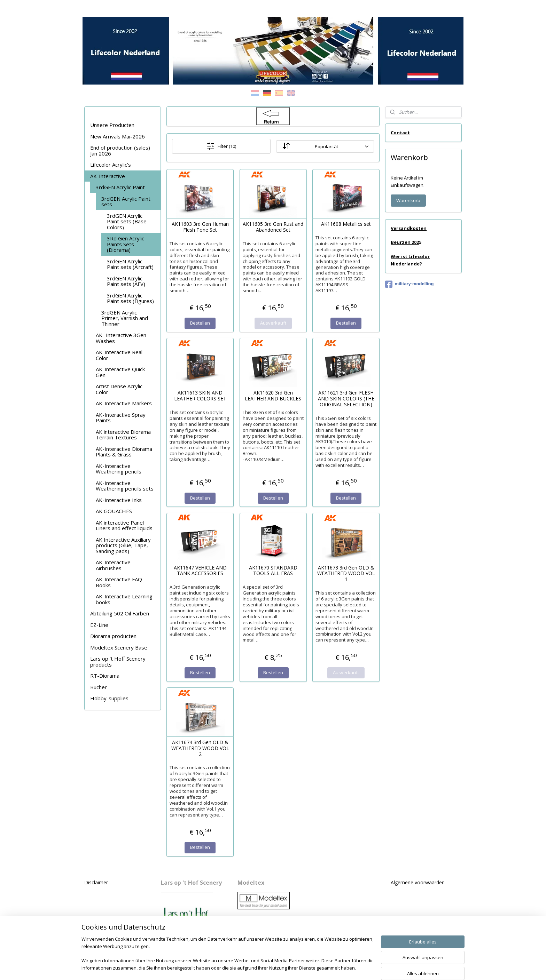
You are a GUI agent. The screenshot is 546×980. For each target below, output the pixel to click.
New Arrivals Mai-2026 (118, 136)
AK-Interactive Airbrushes (113, 565)
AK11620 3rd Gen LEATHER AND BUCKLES (273, 396)
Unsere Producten (112, 125)
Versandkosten (409, 228)
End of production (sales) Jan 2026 (120, 150)
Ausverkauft (273, 323)
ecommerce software (293, 967)
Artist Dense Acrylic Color (119, 389)
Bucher (99, 687)
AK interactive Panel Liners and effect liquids (124, 525)
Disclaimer (96, 882)
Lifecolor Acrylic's (111, 165)
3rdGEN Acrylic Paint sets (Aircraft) (130, 264)
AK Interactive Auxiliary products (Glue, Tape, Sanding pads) (123, 545)
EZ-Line (99, 625)
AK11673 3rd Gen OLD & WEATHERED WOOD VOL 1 (346, 574)
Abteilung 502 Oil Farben (120, 613)
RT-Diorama (105, 676)
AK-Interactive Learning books (124, 599)
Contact (400, 133)
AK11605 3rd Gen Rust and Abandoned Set (273, 227)
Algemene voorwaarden (418, 882)
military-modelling (409, 284)
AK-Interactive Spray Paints (121, 418)
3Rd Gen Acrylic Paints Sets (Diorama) (126, 244)
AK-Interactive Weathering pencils (119, 469)
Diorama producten (113, 636)
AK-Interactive (108, 176)
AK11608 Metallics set (346, 224)
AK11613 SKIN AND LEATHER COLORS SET (200, 396)
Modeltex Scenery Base (119, 647)
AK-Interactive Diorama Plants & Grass (124, 452)
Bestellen (200, 323)
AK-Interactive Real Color (119, 355)
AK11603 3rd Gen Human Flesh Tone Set (200, 227)
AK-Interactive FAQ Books (119, 582)
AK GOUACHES (114, 511)
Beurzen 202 (405, 242)
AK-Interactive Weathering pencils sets (125, 486)
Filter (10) (221, 146)
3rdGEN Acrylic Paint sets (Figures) (130, 298)
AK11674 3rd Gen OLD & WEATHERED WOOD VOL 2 (200, 748)
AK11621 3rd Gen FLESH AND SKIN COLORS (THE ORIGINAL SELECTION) (346, 399)
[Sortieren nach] (325, 146)
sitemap (251, 967)
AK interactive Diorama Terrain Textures (123, 435)
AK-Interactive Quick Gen (120, 372)
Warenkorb (408, 200)
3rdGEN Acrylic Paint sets (126, 202)
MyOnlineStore (355, 967)
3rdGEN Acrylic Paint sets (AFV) (126, 281)
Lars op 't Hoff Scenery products (118, 662)
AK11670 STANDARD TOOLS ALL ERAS (273, 571)
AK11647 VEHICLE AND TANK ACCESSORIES (200, 571)
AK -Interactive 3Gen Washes (121, 338)
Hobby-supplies (109, 698)
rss (266, 967)
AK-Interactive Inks (119, 500)
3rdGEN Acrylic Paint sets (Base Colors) (127, 221)
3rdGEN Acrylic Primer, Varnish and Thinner (125, 318)
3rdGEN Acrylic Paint (120, 187)
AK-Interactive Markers (124, 403)
